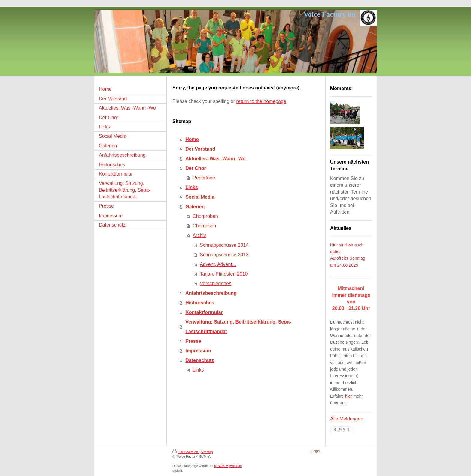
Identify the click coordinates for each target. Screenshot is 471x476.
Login (316, 451)
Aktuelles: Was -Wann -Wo (215, 159)
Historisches (200, 303)
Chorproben (205, 216)
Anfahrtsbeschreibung (211, 293)
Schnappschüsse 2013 (224, 255)
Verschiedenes (216, 283)
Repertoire (204, 178)
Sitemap (207, 452)
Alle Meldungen (347, 419)
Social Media (200, 197)
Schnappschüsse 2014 (224, 245)
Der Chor (196, 168)
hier (349, 396)
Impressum (198, 351)
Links (192, 187)
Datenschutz (200, 360)
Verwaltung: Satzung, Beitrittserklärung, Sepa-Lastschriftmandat (238, 327)
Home (192, 139)
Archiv (199, 235)
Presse (193, 341)
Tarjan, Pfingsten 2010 (224, 274)
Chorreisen (204, 226)
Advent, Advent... (218, 264)
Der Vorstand (200, 149)
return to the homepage (261, 101)
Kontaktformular (204, 312)
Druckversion (186, 452)
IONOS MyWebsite (228, 466)
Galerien (195, 207)
